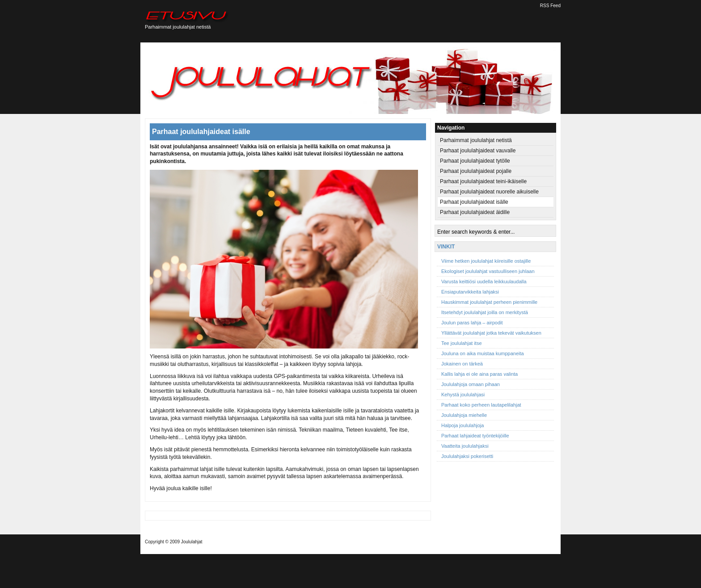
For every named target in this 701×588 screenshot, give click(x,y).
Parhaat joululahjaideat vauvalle (478, 151)
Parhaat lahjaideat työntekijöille (475, 436)
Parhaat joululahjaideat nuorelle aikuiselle (489, 192)
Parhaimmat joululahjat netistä (476, 140)
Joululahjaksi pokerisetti (467, 456)
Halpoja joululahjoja (462, 425)
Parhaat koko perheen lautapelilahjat (481, 405)
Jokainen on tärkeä (462, 364)
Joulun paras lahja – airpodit (472, 323)
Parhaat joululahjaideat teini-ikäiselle (483, 181)
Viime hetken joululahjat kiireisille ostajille (486, 261)
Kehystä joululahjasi (463, 395)
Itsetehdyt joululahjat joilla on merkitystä (485, 312)
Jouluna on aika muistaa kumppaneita (483, 353)
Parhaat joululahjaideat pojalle (476, 171)
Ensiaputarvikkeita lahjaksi (470, 292)
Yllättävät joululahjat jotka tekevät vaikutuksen (491, 333)
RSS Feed (550, 6)
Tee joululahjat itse (462, 343)
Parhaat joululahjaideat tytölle (475, 161)
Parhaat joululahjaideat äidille (475, 212)
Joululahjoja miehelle (464, 415)
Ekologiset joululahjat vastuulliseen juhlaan (488, 271)
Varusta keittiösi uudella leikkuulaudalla (484, 281)
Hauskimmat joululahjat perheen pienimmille (489, 302)
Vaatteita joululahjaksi (465, 446)
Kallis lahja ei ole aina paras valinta (479, 374)
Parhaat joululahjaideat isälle (201, 132)
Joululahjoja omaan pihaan (471, 384)
